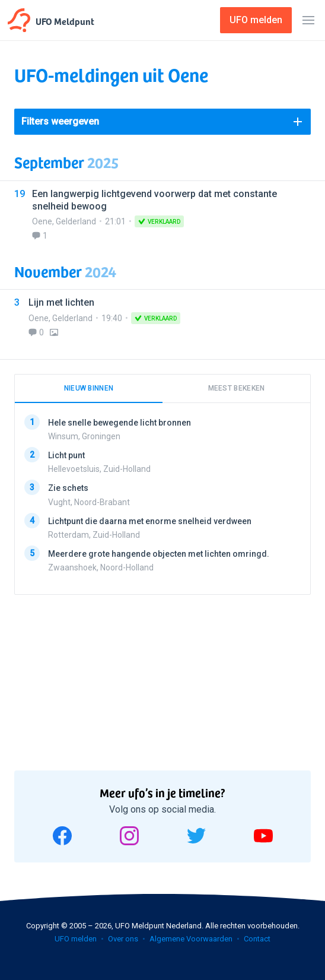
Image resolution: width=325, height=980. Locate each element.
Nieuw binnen (89, 388)
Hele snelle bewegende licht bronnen (120, 423)
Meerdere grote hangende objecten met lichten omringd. (159, 553)
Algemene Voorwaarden (191, 939)
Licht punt (66, 455)
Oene (42, 221)
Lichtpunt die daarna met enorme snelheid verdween (150, 521)
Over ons (123, 939)
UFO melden (76, 939)
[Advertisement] (103, 678)
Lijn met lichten (61, 302)
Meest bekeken (237, 388)
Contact (257, 939)
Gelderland (76, 221)
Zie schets (68, 488)
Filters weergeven (60, 121)
